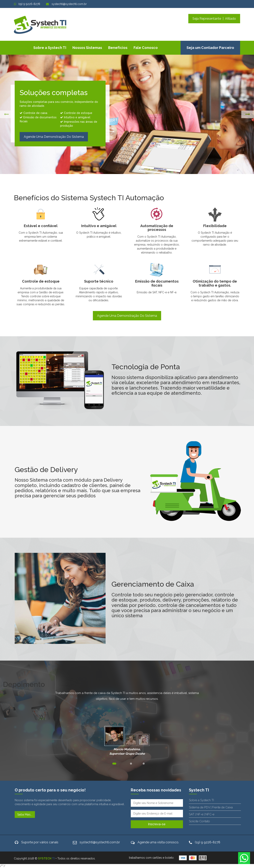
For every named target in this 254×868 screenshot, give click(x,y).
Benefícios (118, 48)
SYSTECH (46, 858)
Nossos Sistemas (87, 48)
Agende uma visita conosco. (158, 842)
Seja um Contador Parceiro (210, 48)
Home (22, 48)
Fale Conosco (146, 48)
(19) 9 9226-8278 (27, 4)
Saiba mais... (25, 815)
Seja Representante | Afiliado (214, 19)
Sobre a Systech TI (50, 48)
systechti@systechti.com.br (66, 4)
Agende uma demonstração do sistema (54, 137)
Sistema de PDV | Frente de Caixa (211, 807)
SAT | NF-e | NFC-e (202, 814)
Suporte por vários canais (40, 842)
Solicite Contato (199, 821)
